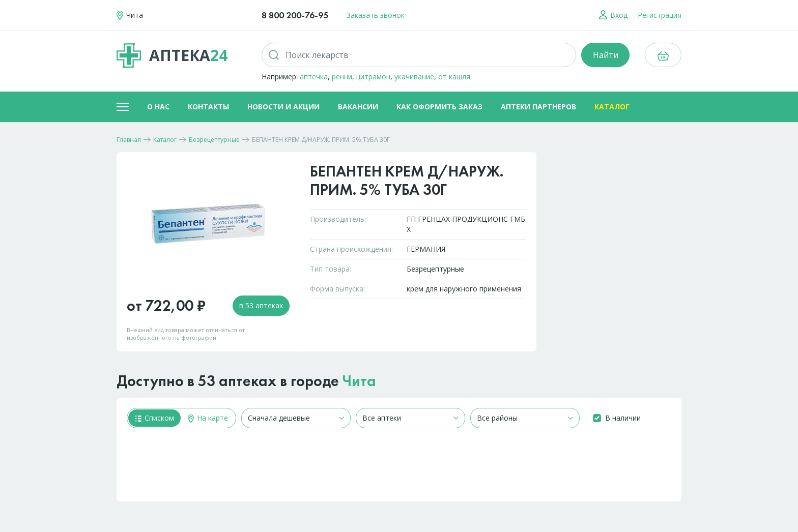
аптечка (314, 77)
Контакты (208, 107)
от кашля (454, 77)
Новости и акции (283, 107)
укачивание (414, 77)
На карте (208, 418)
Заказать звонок (376, 15)
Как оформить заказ (439, 107)
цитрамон (373, 77)
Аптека (172, 55)
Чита (359, 381)
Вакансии (358, 107)
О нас (158, 107)
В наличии (623, 418)
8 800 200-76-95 (295, 15)
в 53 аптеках (261, 305)
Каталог (612, 107)
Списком (155, 418)
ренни (342, 77)
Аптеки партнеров (538, 107)
